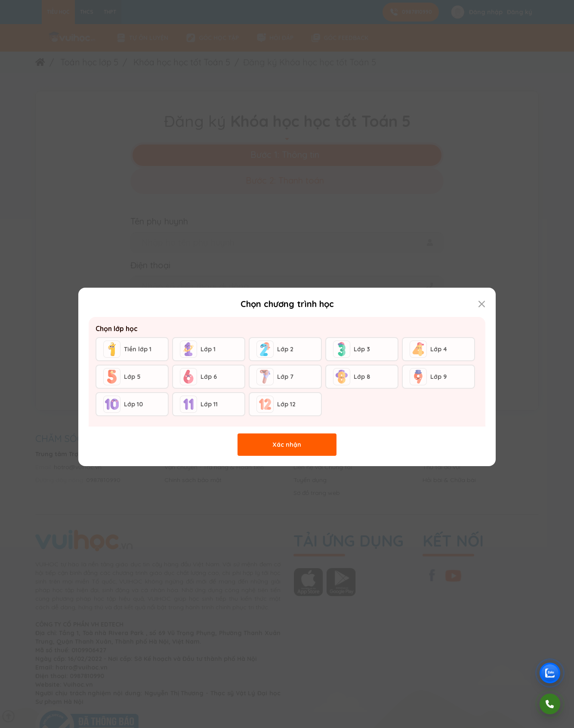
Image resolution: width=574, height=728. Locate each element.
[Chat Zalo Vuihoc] (550, 673)
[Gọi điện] (550, 704)
